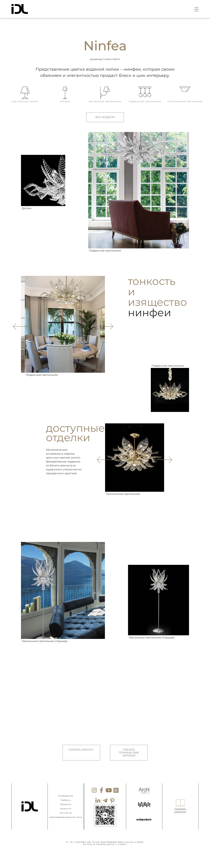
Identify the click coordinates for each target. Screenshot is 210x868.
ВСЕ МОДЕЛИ (105, 117)
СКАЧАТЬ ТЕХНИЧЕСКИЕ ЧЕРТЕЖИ (129, 753)
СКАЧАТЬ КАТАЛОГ (81, 750)
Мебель (66, 800)
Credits (122, 844)
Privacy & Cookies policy (99, 844)
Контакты (66, 813)
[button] (196, 9)
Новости (66, 808)
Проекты (66, 804)
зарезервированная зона (66, 817)
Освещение (66, 796)
